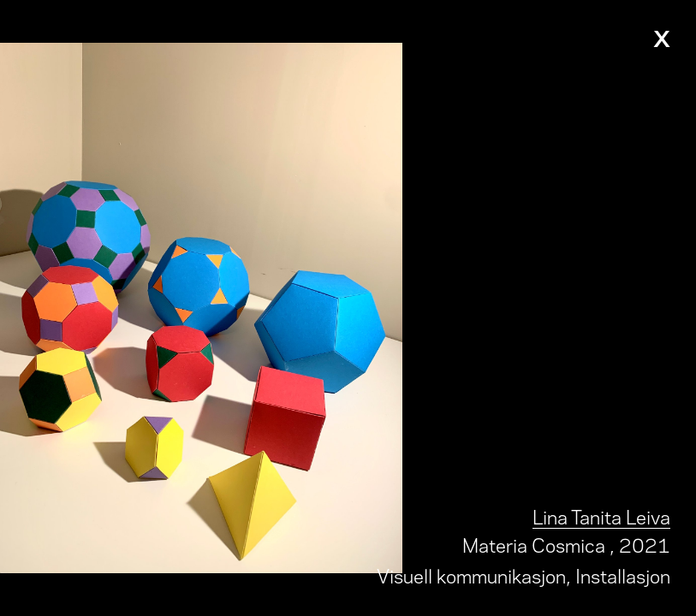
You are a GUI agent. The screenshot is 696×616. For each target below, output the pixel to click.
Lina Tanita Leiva (601, 515)
